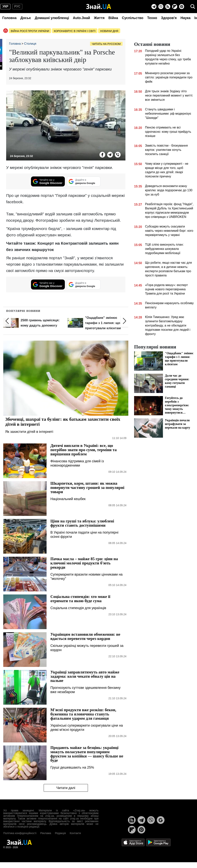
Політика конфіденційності (20, 833)
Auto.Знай (81, 18)
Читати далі (66, 788)
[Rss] (168, 7)
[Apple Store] (134, 842)
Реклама (46, 833)
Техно (152, 18)
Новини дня (109, 31)
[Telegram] (154, 7)
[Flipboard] (175, 7)
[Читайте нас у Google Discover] (48, 181)
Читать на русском (106, 44)
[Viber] (161, 7)
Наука (185, 18)
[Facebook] (102, 155)
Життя (99, 18)
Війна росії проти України (30, 31)
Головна (9, 18)
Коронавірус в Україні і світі (75, 31)
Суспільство (133, 18)
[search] (193, 7)
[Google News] (161, 820)
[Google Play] (158, 842)
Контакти (75, 833)
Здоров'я (169, 18)
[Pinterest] (182, 7)
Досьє (26, 18)
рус (17, 6)
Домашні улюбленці (52, 18)
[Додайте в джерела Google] (84, 181)
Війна (113, 18)
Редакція (60, 833)
